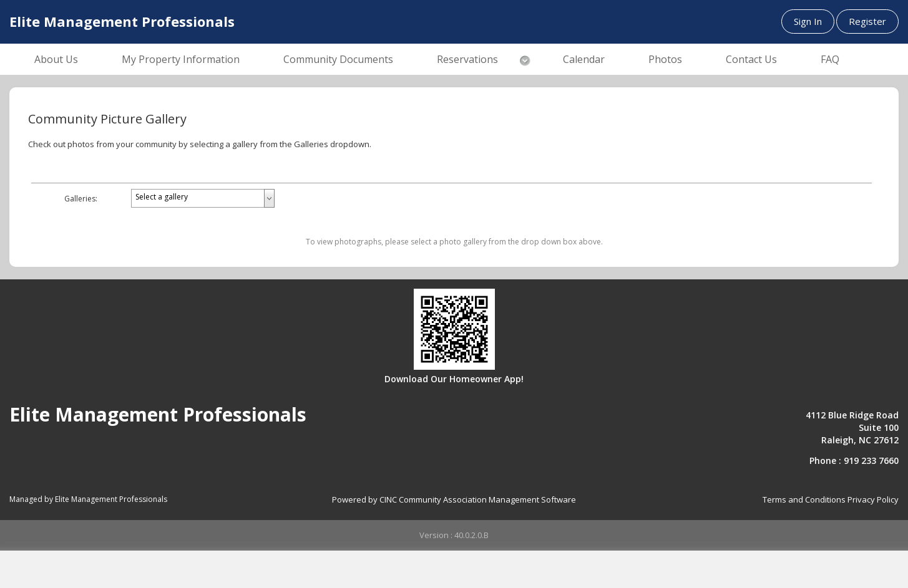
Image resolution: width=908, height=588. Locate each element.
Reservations (467, 59)
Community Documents (338, 59)
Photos (665, 59)
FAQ (830, 59)
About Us (56, 59)
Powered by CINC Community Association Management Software (454, 499)
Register (867, 21)
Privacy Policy (873, 499)
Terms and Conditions (804, 499)
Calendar (584, 59)
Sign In (808, 21)
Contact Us (751, 59)
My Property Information (181, 59)
